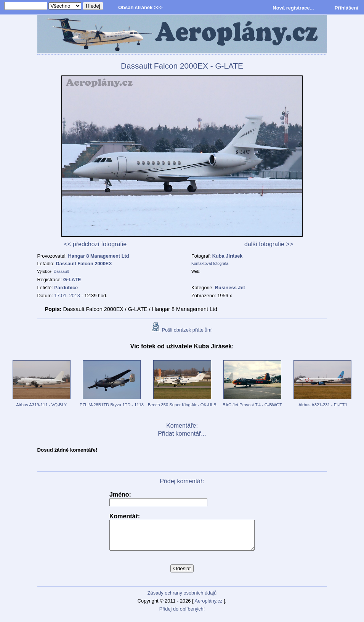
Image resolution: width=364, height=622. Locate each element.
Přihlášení (346, 8)
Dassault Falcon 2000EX (84, 264)
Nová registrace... (293, 8)
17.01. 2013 (67, 296)
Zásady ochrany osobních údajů (182, 599)
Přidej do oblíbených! (182, 615)
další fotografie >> (269, 244)
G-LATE (72, 280)
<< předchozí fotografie (95, 244)
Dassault (61, 272)
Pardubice (66, 288)
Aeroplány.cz (208, 607)
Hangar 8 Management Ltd (99, 256)
